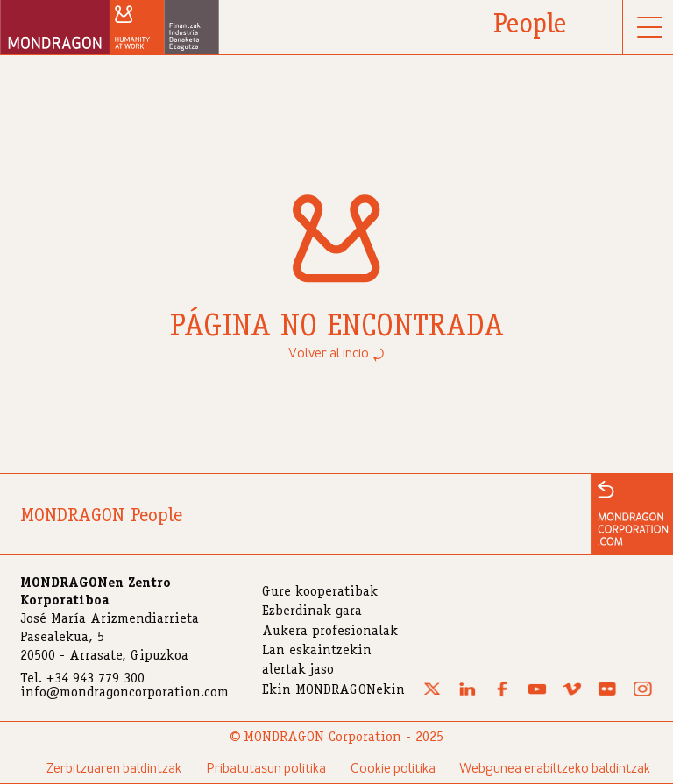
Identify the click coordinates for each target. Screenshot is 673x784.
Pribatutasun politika (266, 769)
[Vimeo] (572, 694)
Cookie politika (393, 769)
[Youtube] (537, 694)
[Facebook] (502, 694)
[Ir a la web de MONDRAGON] (632, 514)
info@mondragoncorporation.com (124, 694)
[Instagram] (642, 694)
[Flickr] (607, 694)
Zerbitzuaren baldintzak (114, 769)
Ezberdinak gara (312, 612)
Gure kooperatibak (320, 593)
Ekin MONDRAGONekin (333, 691)
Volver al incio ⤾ (337, 354)
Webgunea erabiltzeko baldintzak (555, 769)
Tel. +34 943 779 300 (82, 680)
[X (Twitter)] (432, 694)
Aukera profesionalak (330, 632)
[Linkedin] (467, 694)
